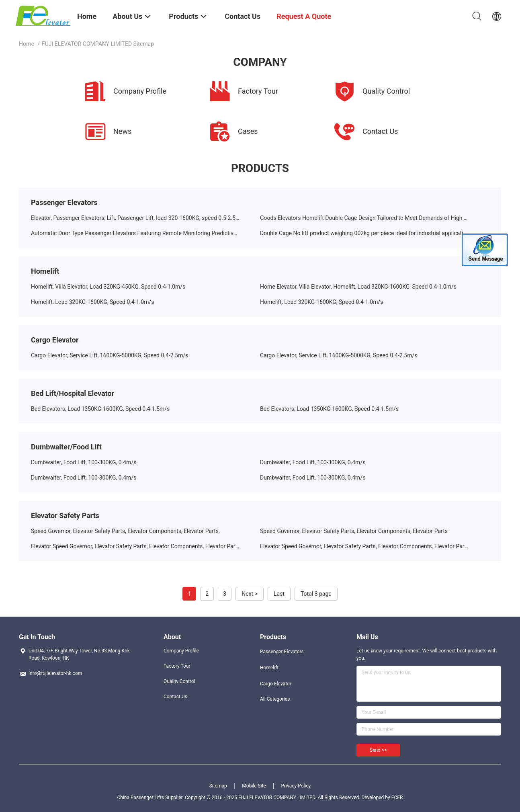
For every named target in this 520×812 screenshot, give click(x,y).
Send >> (378, 750)
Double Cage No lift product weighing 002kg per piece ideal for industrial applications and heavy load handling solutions (375, 233)
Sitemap (218, 786)
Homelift (45, 271)
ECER (397, 798)
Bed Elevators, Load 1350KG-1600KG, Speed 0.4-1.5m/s (100, 409)
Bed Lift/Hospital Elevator (73, 393)
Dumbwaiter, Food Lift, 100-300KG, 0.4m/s (84, 462)
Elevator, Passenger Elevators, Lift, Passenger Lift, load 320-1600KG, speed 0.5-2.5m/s (138, 218)
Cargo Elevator (55, 340)
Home (27, 44)
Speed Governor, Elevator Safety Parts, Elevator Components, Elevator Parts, (125, 531)
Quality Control (179, 681)
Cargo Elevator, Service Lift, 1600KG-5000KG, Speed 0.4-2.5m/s (110, 355)
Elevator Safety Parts (65, 516)
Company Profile (181, 651)
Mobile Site (254, 786)
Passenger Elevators (64, 202)
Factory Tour (177, 666)
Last (279, 594)
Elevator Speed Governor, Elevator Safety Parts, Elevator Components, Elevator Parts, (136, 546)
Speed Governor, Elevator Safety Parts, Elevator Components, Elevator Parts (354, 531)
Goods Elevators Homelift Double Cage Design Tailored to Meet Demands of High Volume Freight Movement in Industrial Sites (375, 218)
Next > (250, 594)
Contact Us (175, 697)
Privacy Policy (296, 786)
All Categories (275, 699)
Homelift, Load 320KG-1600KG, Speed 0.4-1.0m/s (92, 302)
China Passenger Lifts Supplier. (151, 798)
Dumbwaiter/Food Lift (66, 447)
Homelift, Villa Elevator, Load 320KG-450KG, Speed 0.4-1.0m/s (108, 287)
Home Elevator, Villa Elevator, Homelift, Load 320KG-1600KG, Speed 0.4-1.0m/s (358, 287)
